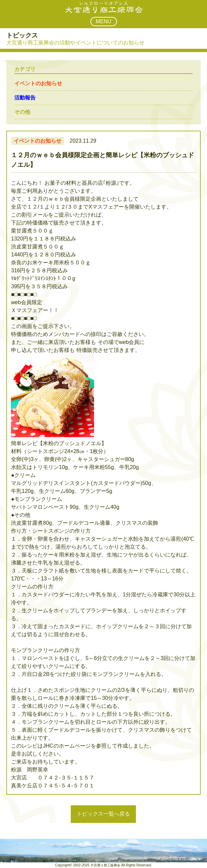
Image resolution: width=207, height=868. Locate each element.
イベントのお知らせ (38, 83)
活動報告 (25, 98)
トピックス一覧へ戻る (103, 814)
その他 (22, 112)
